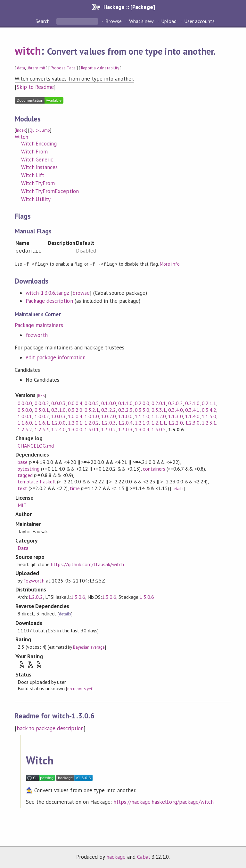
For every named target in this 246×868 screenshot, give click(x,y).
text (22, 488)
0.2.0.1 (159, 403)
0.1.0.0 (108, 403)
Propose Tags (63, 68)
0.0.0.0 (25, 403)
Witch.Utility (36, 199)
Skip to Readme (35, 87)
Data (23, 548)
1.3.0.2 (108, 429)
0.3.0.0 (25, 410)
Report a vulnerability (100, 68)
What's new (141, 21)
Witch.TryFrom (38, 183)
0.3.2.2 (108, 410)
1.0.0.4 (75, 416)
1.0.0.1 (25, 416)
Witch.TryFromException (50, 191)
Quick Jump (40, 130)
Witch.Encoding (39, 144)
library (32, 68)
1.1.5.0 (209, 416)
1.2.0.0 (58, 422)
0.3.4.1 (192, 410)
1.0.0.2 (42, 416)
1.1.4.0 (192, 416)
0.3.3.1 (159, 410)
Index (21, 130)
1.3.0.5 (159, 429)
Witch (21, 137)
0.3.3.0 (142, 410)
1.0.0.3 (58, 416)
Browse (114, 21)
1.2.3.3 (42, 429)
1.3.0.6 (78, 597)
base (23, 462)
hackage (116, 856)
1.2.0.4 (125, 422)
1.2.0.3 (108, 422)
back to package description (50, 728)
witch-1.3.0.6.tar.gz (47, 293)
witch (28, 51)
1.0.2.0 (108, 416)
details (177, 488)
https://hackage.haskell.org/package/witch (164, 802)
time (75, 488)
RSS (41, 395)
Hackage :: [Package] (129, 7)
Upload (169, 21)
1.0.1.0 (92, 416)
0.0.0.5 (92, 403)
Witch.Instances (39, 167)
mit (42, 68)
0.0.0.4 (75, 403)
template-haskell (37, 481)
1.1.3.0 (175, 416)
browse (81, 293)
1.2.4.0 (58, 429)
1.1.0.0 (125, 416)
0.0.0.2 (42, 403)
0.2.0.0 (142, 403)
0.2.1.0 (192, 403)
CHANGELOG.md (36, 445)
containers (154, 468)
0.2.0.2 (175, 403)
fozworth (37, 335)
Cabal (143, 856)
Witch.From (34, 152)
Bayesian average (89, 647)
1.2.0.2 (92, 422)
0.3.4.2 (209, 410)
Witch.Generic (37, 160)
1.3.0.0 (75, 429)
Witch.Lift (33, 175)
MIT (22, 505)
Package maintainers (39, 325)
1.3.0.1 (92, 429)
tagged (25, 475)
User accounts (199, 21)
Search (43, 21)
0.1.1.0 (125, 403)
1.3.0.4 (142, 429)
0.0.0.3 (58, 403)
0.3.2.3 (125, 410)
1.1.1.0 (142, 416)
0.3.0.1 (42, 410)
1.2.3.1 (209, 422)
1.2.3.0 (192, 422)
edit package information (56, 357)
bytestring (29, 468)
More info (170, 264)
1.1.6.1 (42, 422)
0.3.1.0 (58, 410)
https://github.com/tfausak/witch (88, 564)
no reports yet (80, 688)
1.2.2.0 (175, 422)
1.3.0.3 (125, 429)
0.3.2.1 (92, 410)
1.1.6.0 (25, 422)
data (21, 68)
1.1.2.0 (159, 416)
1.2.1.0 (142, 422)
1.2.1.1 (159, 422)
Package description (49, 301)
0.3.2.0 (75, 410)
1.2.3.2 (25, 429)
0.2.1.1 (209, 403)
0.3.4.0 (175, 410)
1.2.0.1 (75, 422)
